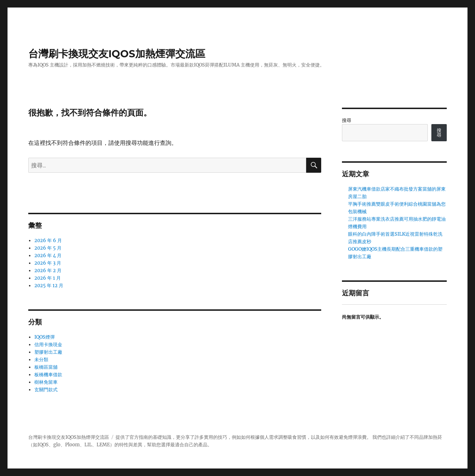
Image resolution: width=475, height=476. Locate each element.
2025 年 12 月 (49, 286)
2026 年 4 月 (48, 256)
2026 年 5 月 (48, 248)
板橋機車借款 (48, 375)
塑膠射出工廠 (48, 352)
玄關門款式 (46, 390)
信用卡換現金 (48, 345)
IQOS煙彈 (45, 337)
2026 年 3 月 (48, 263)
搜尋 (347, 120)
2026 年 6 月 (48, 241)
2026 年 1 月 (48, 278)
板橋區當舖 (46, 367)
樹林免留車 (46, 382)
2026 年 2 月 (48, 271)
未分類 (41, 360)
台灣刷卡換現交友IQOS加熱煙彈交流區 (117, 54)
